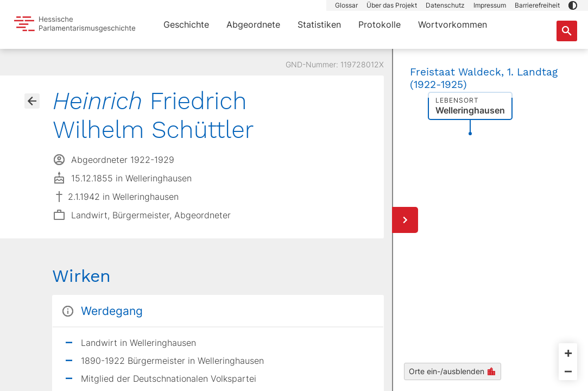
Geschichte (186, 24)
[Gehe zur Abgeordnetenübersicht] (32, 101)
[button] (573, 5)
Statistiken (319, 24)
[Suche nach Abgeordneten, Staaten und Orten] (567, 31)
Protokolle (380, 24)
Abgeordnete (253, 24)
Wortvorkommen (453, 24)
